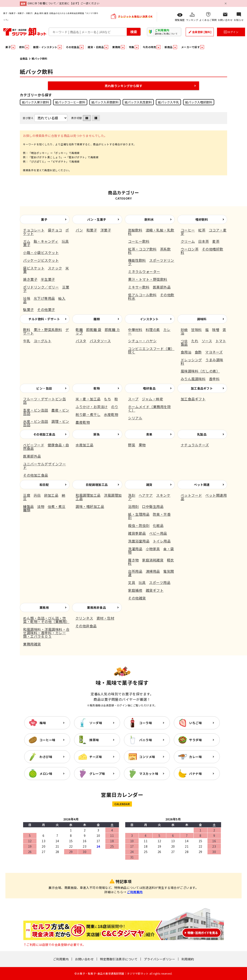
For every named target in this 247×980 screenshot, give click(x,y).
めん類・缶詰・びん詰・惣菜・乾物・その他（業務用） (46, 620)
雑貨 (149, 485)
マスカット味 (149, 774)
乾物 (97, 388)
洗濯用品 (135, 549)
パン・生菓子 (97, 219)
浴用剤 (133, 506)
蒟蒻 (37, 495)
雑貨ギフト (155, 590)
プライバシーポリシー (159, 959)
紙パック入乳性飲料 (138, 102)
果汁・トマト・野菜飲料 (148, 279)
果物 (142, 445)
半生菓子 (48, 279)
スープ (133, 399)
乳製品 (202, 434)
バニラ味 (146, 740)
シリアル (135, 418)
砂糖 (184, 330)
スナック (55, 268)
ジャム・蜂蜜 (152, 399)
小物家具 (153, 549)
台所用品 (135, 571)
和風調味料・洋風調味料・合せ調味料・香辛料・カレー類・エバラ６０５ (46, 633)
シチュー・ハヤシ (142, 341)
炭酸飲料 (135, 230)
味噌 (216, 330)
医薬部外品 (162, 287)
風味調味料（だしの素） (200, 371)
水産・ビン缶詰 (36, 421)
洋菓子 (106, 230)
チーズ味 (96, 757)
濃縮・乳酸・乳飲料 (151, 232)
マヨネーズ (214, 352)
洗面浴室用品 (139, 541)
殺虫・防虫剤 (139, 525)
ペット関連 (202, 485)
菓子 (44, 219)
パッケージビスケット (41, 260)
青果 (149, 434)
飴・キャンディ (46, 241)
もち (107, 399)
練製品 (28, 506)
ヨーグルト (43, 341)
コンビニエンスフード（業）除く (151, 350)
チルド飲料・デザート (44, 319)
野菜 (132, 445)
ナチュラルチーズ (195, 445)
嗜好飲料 (202, 219)
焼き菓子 (30, 279)
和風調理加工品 (88, 495)
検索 (134, 32)
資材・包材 (105, 618)
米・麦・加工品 (88, 399)
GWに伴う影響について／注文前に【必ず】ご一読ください (64, 3)
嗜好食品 (149, 388)
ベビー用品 (158, 533)
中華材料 (135, 330)
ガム (27, 241)
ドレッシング (191, 360)
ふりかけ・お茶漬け (92, 407)
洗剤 (132, 495)
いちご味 (195, 723)
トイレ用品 (162, 541)
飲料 (27, 330)
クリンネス (84, 618)
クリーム (188, 241)
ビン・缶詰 (44, 388)
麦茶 (216, 241)
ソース (207, 341)
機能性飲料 (137, 260)
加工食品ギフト (202, 388)
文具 (132, 582)
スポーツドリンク (151, 262)
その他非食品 (86, 626)
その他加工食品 (44, 434)
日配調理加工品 (97, 485)
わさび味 (46, 757)
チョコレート (34, 230)
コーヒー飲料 (139, 241)
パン (79, 230)
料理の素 (153, 330)
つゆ (184, 341)
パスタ (81, 341)
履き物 (133, 560)
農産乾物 (83, 422)
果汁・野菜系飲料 (48, 330)
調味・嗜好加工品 (90, 506)
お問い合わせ (84, 959)
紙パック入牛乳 (168, 102)
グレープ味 (97, 774)
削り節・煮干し (88, 414)
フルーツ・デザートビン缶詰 (44, 401)
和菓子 (92, 230)
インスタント (149, 319)
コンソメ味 (147, 757)
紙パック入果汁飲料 (35, 102)
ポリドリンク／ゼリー (41, 287)
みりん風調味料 (193, 379)
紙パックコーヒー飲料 (70, 102)
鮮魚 (97, 434)
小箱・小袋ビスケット (41, 252)
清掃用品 (153, 571)
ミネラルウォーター (144, 271)
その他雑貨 (137, 598)
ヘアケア (146, 495)
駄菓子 (28, 309)
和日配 (44, 485)
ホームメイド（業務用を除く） (149, 408)
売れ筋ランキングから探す (123, 86)
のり (115, 407)
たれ (195, 341)
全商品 (24, 58)
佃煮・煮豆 (57, 506)
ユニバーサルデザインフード (44, 466)
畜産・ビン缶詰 (36, 410)
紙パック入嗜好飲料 (199, 102)
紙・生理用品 (139, 514)
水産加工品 (85, 445)
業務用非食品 (96, 607)
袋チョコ (55, 230)
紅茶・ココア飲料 (142, 249)
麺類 (97, 319)
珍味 (27, 298)
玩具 (142, 582)
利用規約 (188, 959)
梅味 (43, 723)
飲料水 (149, 219)
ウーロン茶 (190, 249)
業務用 (44, 607)
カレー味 (195, 757)
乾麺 (79, 330)
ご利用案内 (135, 892)
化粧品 (158, 525)
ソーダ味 (96, 723)
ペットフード (191, 495)
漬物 (41, 506)
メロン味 (46, 774)
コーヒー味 (47, 740)
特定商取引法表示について (119, 959)
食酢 (198, 352)
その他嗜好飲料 (202, 251)
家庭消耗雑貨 (153, 560)
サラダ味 (195, 740)
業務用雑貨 (32, 644)
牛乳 (27, 341)
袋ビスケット (34, 268)
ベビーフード (34, 445)
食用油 (186, 352)
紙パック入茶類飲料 (105, 102)
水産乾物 (111, 414)
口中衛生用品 (153, 506)
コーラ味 (146, 723)
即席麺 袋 (94, 330)
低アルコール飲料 (142, 295)
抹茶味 (94, 740)
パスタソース (100, 341)
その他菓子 (46, 309)
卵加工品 (51, 495)
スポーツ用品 (160, 582)
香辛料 (214, 379)
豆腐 (27, 495)
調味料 (202, 319)
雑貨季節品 (137, 533)
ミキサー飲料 (139, 287)
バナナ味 (195, 774)
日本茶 (204, 241)
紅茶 (202, 230)
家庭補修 (135, 590)
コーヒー (188, 230)
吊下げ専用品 (44, 298)
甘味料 (196, 330)
